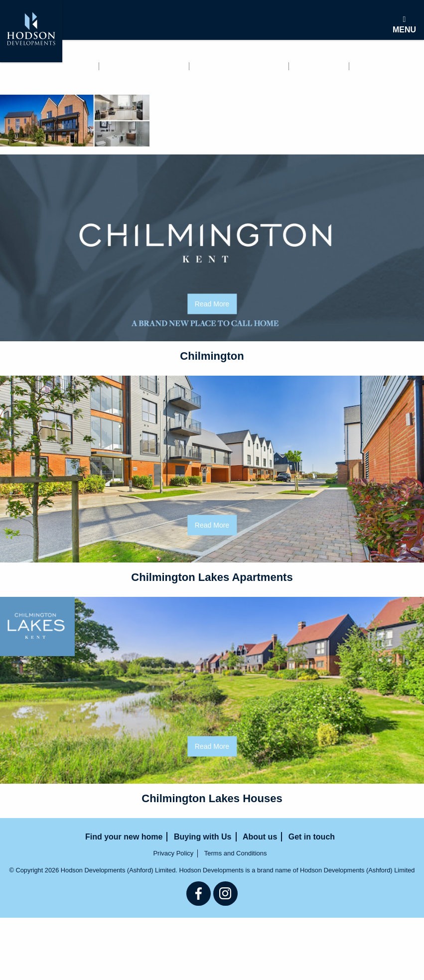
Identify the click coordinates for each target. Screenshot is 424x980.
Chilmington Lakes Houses (212, 798)
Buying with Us (239, 66)
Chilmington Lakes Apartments (212, 577)
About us (320, 66)
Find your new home (45, 66)
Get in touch (28, 79)
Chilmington (212, 356)
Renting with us (145, 66)
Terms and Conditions (236, 853)
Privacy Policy (173, 853)
